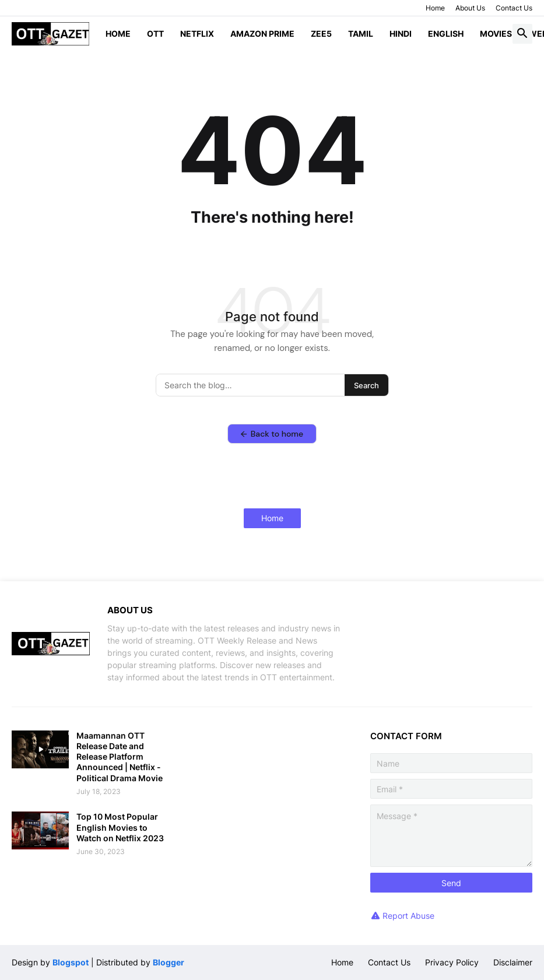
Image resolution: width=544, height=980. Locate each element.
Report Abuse (408, 916)
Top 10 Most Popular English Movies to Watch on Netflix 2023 (120, 827)
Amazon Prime (262, 34)
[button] (522, 34)
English (446, 34)
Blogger (169, 962)
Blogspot (71, 962)
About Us (470, 8)
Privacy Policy (452, 962)
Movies (496, 34)
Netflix (197, 34)
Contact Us (514, 8)
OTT (155, 34)
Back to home (272, 434)
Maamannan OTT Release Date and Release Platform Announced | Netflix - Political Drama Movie (120, 757)
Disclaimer (513, 962)
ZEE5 (321, 34)
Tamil (361, 34)
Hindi (401, 34)
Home (435, 8)
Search (366, 385)
